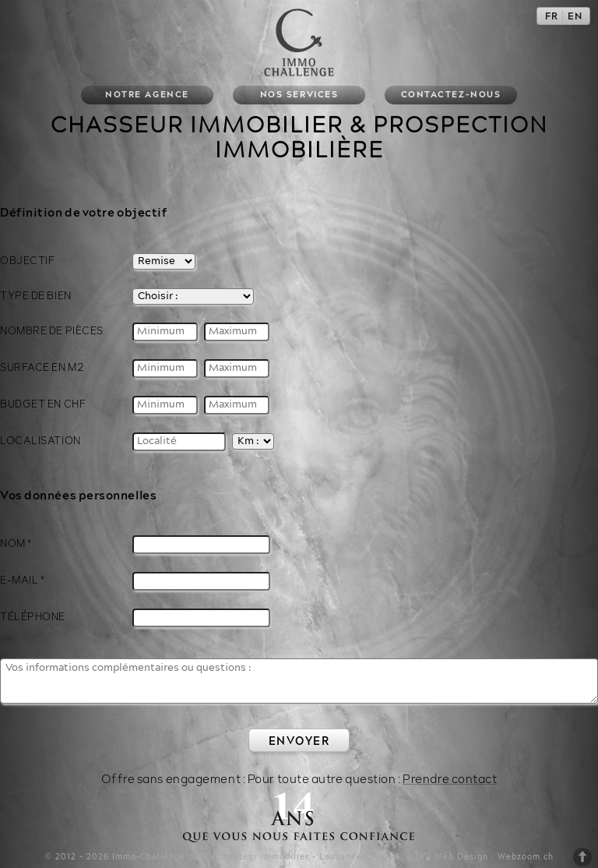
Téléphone (33, 616)
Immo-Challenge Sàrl (159, 856)
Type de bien (36, 295)
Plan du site (398, 856)
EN (575, 16)
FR (552, 16)
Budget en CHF (43, 403)
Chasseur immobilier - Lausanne (289, 856)
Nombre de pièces (52, 330)
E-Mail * (22, 579)
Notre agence (147, 95)
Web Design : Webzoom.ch (494, 856)
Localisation (40, 439)
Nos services (299, 95)
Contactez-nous (451, 95)
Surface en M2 (42, 366)
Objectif (27, 261)
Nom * (16, 542)
